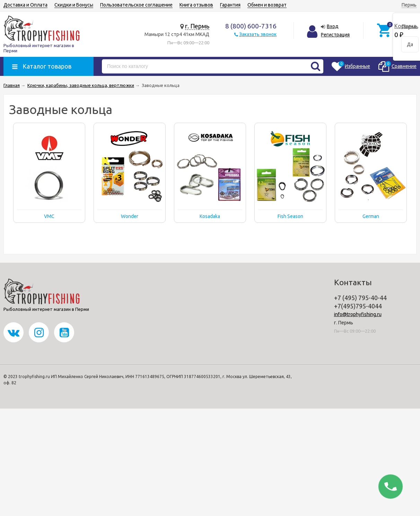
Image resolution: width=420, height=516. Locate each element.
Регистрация (335, 35)
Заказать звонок (258, 34)
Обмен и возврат (267, 5)
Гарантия (230, 5)
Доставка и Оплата (25, 5)
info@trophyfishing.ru (358, 314)
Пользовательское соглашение (136, 5)
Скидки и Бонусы (74, 5)
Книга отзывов (196, 5)
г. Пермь (197, 26)
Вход (333, 26)
